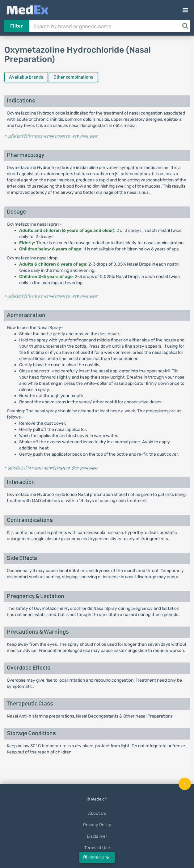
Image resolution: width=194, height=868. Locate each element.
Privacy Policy (97, 825)
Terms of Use (97, 848)
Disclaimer (97, 836)
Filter (17, 26)
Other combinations (73, 77)
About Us (97, 813)
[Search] (185, 26)
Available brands (26, 77)
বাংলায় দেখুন (97, 857)
